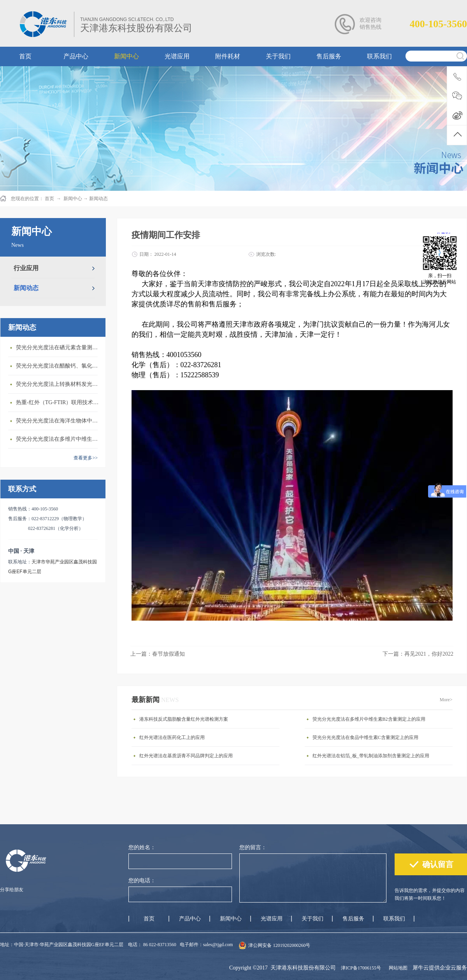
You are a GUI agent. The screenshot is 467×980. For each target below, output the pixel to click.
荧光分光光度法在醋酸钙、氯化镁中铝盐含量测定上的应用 (59, 366)
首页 (149, 919)
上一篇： (158, 654)
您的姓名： (142, 847)
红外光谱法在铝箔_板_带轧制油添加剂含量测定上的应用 (371, 756)
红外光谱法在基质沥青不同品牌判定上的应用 (186, 756)
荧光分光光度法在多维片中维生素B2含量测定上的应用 (59, 439)
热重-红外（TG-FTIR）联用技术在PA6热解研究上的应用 (59, 402)
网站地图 (397, 968)
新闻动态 (98, 199)
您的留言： (253, 847)
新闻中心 (73, 199)
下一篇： (418, 654)
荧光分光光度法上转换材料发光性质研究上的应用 (59, 384)
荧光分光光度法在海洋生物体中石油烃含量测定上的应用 (59, 421)
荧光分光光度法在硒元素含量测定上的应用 (59, 347)
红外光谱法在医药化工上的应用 (172, 737)
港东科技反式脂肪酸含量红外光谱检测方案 (184, 719)
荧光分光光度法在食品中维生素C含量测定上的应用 (365, 737)
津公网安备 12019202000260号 (279, 945)
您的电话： (142, 881)
